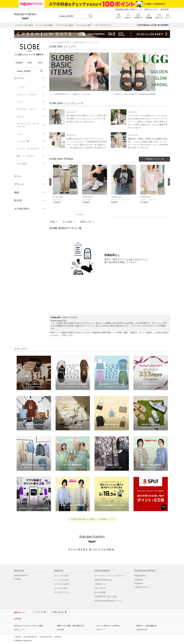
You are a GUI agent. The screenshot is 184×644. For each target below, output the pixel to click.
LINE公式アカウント (143, 587)
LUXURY (18, 579)
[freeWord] (30, 71)
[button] (66, 186)
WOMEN (19, 63)
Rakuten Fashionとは (103, 580)
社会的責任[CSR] (46, 637)
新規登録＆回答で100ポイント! (128, 9)
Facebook (139, 580)
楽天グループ (150, 9)
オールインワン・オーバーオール (31, 125)
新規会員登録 (140, 576)
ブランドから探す (62, 576)
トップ (52, 42)
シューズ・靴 (31, 141)
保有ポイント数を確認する (147, 626)
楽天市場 (165, 9)
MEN (30, 63)
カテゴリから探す (62, 584)
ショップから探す (62, 580)
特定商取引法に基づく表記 (106, 597)
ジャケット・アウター (31, 95)
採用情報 (58, 637)
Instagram (139, 583)
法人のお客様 (100, 592)
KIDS (40, 63)
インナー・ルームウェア (31, 149)
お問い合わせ (100, 588)
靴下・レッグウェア (31, 156)
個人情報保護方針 (30, 637)
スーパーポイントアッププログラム (109, 576)
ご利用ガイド (100, 584)
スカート (31, 116)
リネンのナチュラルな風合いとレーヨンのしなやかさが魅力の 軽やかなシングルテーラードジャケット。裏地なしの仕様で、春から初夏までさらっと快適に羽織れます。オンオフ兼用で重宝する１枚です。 (148, 122)
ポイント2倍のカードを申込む (108, 626)
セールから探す (61, 588)
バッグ (31, 134)
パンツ (31, 102)
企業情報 (18, 637)
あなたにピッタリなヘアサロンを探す (29, 626)
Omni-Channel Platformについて (108, 601)
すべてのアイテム (62, 592)
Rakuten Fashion (64, 42)
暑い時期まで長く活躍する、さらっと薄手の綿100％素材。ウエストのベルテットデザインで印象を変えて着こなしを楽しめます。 (87, 119)
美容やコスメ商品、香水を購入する (71, 626)
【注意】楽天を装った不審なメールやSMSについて (92, 519)
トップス (31, 87)
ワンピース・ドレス (31, 109)
